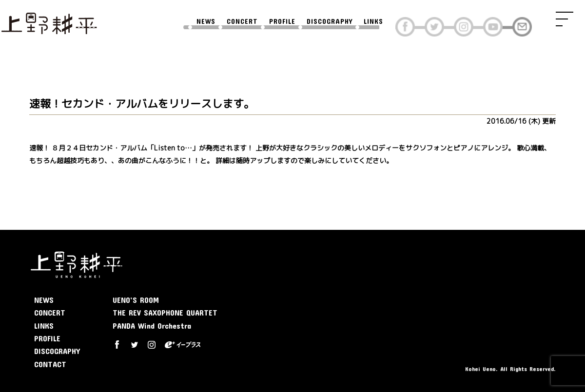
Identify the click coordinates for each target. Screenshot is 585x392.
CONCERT (242, 21)
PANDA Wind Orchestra (152, 326)
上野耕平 (49, 22)
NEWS (206, 21)
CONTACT (50, 364)
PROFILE (282, 21)
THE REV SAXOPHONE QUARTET (165, 312)
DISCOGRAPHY (330, 21)
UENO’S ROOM (136, 300)
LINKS (373, 21)
